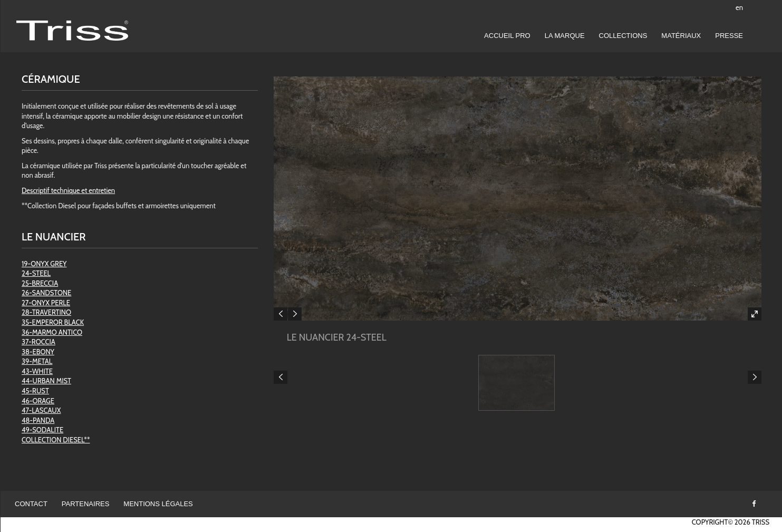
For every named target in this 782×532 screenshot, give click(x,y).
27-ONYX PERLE (46, 303)
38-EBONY (38, 352)
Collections (623, 36)
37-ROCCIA (38, 342)
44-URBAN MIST (46, 381)
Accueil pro (507, 36)
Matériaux (681, 36)
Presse (729, 36)
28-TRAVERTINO (46, 312)
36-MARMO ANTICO (52, 332)
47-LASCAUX (41, 410)
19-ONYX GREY (44, 264)
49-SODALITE (42, 430)
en (739, 7)
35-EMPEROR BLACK (53, 322)
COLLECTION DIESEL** (56, 440)
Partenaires (86, 504)
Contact (31, 504)
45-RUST (35, 391)
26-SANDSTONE (46, 293)
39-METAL (37, 361)
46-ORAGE (38, 401)
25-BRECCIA (40, 283)
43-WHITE (37, 371)
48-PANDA (38, 420)
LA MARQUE (565, 36)
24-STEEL (36, 273)
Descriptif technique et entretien (68, 190)
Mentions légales (158, 504)
